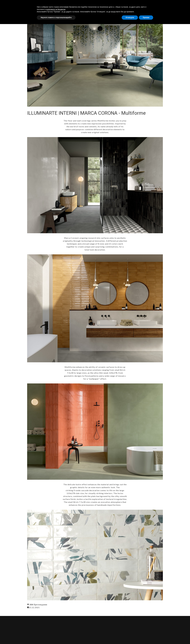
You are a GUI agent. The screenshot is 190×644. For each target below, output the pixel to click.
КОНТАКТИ (164, 4)
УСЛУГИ (136, 4)
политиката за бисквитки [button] (56, 629)
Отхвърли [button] (130, 637)
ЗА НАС (125, 4)
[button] (182, 4)
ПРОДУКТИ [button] (149, 4)
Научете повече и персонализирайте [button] (56, 637)
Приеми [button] (146, 637)
